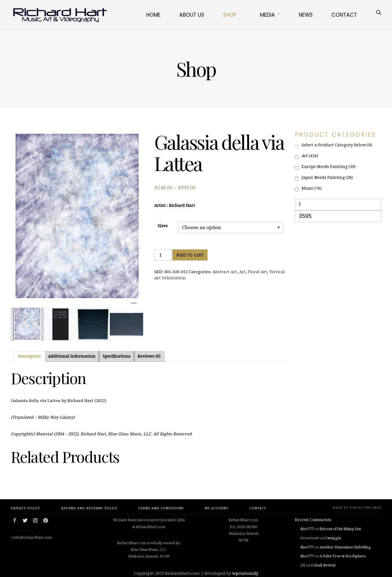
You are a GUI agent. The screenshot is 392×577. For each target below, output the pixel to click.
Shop (230, 15)
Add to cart (190, 255)
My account (217, 508)
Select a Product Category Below (337, 145)
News (306, 15)
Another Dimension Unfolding (345, 547)
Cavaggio (333, 538)
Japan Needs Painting (327, 177)
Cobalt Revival (323, 565)
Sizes (163, 226)
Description (29, 356)
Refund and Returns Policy (89, 508)
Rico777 (307, 529)
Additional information (72, 356)
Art (242, 272)
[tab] (29, 356)
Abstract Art (225, 272)
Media (267, 15)
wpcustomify (245, 573)
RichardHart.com (182, 573)
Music (312, 188)
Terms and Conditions (161, 508)
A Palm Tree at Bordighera (343, 556)
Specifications (117, 356)
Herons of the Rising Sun (340, 529)
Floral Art (257, 272)
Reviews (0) (149, 356)
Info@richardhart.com (32, 537)
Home (153, 15)
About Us (192, 15)
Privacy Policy (26, 508)
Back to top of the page (354, 508)
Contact (344, 15)
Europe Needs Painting (329, 167)
